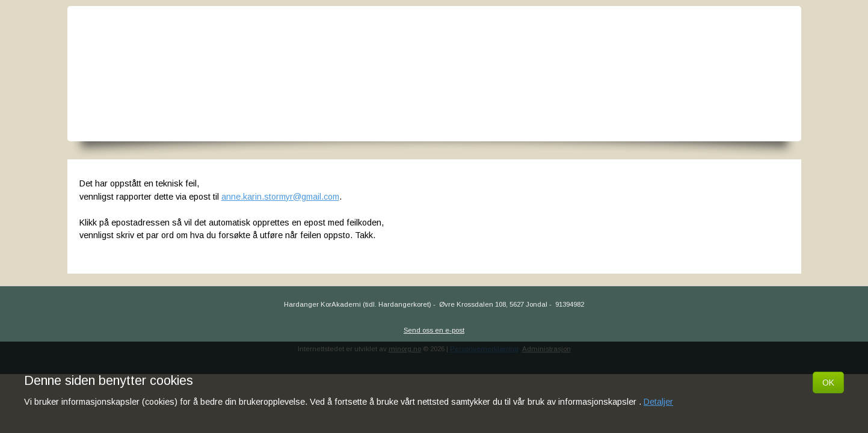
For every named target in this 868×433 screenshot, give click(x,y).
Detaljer (658, 402)
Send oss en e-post (434, 330)
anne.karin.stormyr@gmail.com (280, 197)
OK (828, 382)
